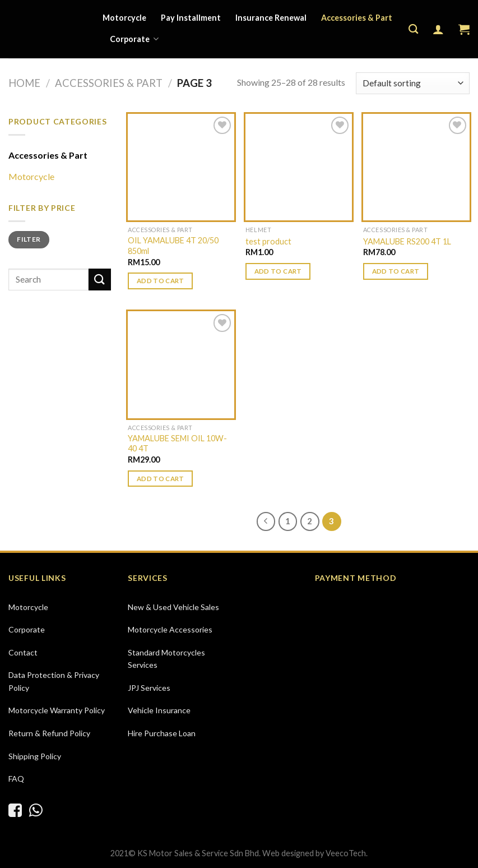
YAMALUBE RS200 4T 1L (407, 241)
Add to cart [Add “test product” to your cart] (278, 271)
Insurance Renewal (271, 18)
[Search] (413, 29)
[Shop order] (413, 83)
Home (24, 83)
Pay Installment (191, 18)
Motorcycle (124, 18)
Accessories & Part (357, 18)
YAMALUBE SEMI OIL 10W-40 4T (177, 444)
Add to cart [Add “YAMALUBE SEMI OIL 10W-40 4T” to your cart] (161, 479)
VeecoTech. (347, 853)
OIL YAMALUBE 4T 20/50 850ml (173, 246)
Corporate (134, 39)
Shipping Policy (35, 756)
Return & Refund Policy (49, 733)
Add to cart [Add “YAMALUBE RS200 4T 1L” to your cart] (396, 271)
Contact (23, 652)
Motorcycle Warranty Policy (57, 710)
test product (268, 241)
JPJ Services (149, 688)
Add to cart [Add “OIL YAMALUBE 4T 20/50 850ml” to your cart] (161, 281)
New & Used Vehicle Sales (173, 607)
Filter (29, 239)
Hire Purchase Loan (162, 733)
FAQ (16, 779)
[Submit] (100, 280)
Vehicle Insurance (159, 710)
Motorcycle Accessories (170, 629)
